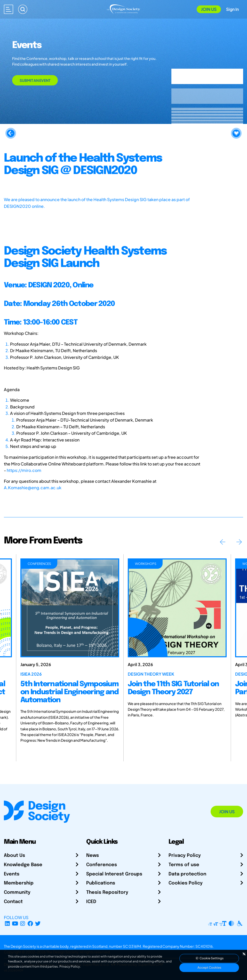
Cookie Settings (209, 958)
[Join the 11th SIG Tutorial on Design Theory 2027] (177, 608)
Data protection (187, 874)
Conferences (102, 865)
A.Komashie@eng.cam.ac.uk (33, 488)
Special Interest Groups (114, 874)
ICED (91, 902)
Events (12, 874)
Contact (13, 902)
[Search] (23, 9)
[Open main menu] (9, 9)
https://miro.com (24, 470)
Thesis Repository (107, 892)
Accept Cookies (209, 967)
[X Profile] (38, 924)
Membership (19, 883)
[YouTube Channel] (15, 924)
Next (239, 542)
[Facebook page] (30, 924)
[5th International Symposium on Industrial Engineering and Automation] (70, 608)
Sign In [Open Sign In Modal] (232, 9)
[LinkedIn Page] (7, 924)
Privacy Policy (185, 856)
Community (17, 892)
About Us (14, 856)
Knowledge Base (23, 865)
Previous (222, 542)
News (93, 856)
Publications (101, 883)
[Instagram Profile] (23, 924)
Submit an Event (35, 80)
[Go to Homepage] (123, 9)
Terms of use (184, 865)
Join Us (209, 9)
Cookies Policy (186, 883)
